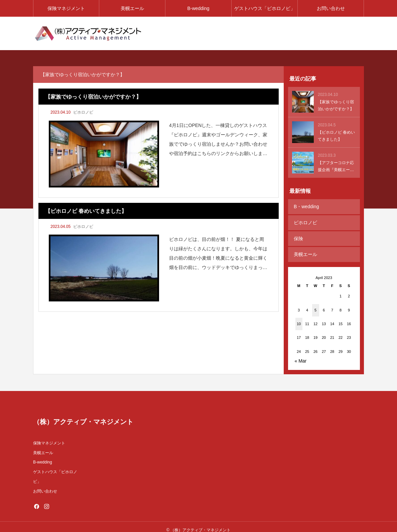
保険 (298, 235)
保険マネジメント (66, 8)
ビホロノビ (83, 112)
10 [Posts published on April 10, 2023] (299, 317)
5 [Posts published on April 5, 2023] (315, 303)
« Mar (301, 355)
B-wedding (198, 8)
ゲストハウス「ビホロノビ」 (265, 8)
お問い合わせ (331, 8)
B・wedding (306, 206)
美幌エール (132, 8)
